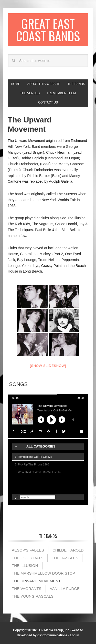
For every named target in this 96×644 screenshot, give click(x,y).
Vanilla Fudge (65, 589)
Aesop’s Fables (28, 550)
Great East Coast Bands (48, 30)
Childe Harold (68, 550)
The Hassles (65, 558)
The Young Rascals (33, 596)
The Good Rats (28, 558)
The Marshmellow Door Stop (43, 573)
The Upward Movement (36, 581)
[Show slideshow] (48, 366)
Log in (74, 635)
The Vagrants (27, 589)
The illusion (25, 565)
